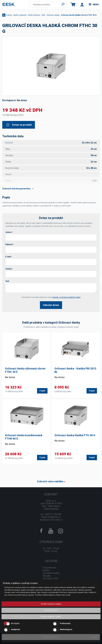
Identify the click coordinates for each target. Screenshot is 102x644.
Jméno (9, 232)
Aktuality (47, 576)
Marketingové (66, 630)
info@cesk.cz (54, 517)
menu (94, 5)
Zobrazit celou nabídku (50, 481)
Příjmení (9, 244)
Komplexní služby (51, 573)
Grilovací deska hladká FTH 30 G (75, 435)
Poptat (42, 391)
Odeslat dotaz (51, 305)
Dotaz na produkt (19, 125)
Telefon (9, 269)
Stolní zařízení (34, 15)
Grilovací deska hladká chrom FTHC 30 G (79, 15)
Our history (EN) (50, 578)
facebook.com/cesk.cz (51, 520)
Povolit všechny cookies (51, 604)
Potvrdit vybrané (51, 610)
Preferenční (65, 623)
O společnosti (49, 568)
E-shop (9, 15)
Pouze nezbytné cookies (51, 617)
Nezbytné (15, 623)
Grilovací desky (53, 15)
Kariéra (46, 570)
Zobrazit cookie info (51, 637)
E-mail (9, 257)
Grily (43, 15)
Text (7, 281)
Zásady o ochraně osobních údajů (66, 297)
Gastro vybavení (20, 15)
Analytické (15, 630)
